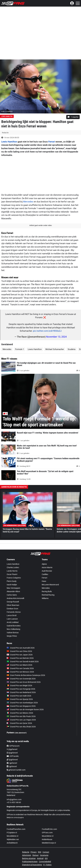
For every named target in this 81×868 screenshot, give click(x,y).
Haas (44, 581)
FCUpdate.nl (12, 833)
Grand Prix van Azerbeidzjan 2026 (22, 703)
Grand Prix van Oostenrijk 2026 (21, 679)
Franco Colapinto (14, 578)
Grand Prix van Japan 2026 (20, 655)
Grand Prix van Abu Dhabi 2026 (21, 727)
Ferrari (52, 142)
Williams (45, 598)
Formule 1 (20, 349)
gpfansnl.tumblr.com (16, 770)
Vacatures (44, 855)
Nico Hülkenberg (13, 629)
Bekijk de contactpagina (15, 818)
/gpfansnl (12, 763)
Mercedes (28, 202)
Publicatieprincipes (30, 862)
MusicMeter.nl (48, 836)
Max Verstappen (13, 588)
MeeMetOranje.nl (49, 843)
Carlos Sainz (12, 595)
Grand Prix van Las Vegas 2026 (21, 720)
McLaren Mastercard (50, 585)
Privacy (34, 852)
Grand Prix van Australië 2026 (21, 648)
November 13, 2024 (56, 337)
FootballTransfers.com (16, 829)
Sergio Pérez (12, 636)
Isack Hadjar (12, 585)
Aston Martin (47, 567)
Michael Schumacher (55, 349)
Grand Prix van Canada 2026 (20, 668)
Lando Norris (12, 571)
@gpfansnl (12, 753)
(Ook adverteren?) (21, 733)
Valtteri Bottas (13, 633)
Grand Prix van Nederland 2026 (21, 692)
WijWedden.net (13, 839)
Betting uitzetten (29, 858)
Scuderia (72, 349)
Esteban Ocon (12, 609)
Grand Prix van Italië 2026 (19, 696)
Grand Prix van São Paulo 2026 (21, 716)
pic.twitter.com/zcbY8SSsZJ (47, 331)
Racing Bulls (47, 591)
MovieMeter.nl (12, 836)
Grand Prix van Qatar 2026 (19, 723)
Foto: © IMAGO (7, 112)
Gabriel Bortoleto (14, 626)
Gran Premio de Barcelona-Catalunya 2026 (26, 675)
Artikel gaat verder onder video (41, 225)
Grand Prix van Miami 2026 (19, 665)
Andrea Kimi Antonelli (15, 598)
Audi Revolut (47, 571)
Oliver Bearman (13, 605)
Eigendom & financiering (32, 865)
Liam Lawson (12, 619)
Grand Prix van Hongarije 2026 (21, 689)
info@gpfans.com (14, 799)
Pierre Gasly (12, 581)
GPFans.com (47, 833)
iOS (46, 858)
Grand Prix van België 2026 (19, 686)
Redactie (26, 852)
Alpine (44, 564)
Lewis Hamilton (7, 116)
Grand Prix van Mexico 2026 (20, 713)
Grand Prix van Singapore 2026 (21, 706)
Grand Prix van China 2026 (19, 651)
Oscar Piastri (12, 574)
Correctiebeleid (45, 862)
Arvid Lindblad (13, 622)
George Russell (13, 602)
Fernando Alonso (14, 612)
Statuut (35, 855)
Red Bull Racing (48, 595)
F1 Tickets (47, 865)
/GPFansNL (13, 756)
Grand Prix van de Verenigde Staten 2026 (25, 709)
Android (40, 858)
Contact (46, 852)
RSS (40, 852)
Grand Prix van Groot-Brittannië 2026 (24, 682)
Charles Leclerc (13, 567)
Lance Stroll (12, 615)
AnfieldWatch (12, 843)
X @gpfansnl (12, 749)
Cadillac (45, 574)
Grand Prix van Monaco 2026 (20, 672)
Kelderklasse (47, 839)
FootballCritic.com (49, 829)
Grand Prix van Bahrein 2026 (20, 658)
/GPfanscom (13, 746)
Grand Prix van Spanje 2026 (20, 699)
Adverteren (27, 855)
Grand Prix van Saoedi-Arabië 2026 (23, 662)
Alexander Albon (13, 591)
